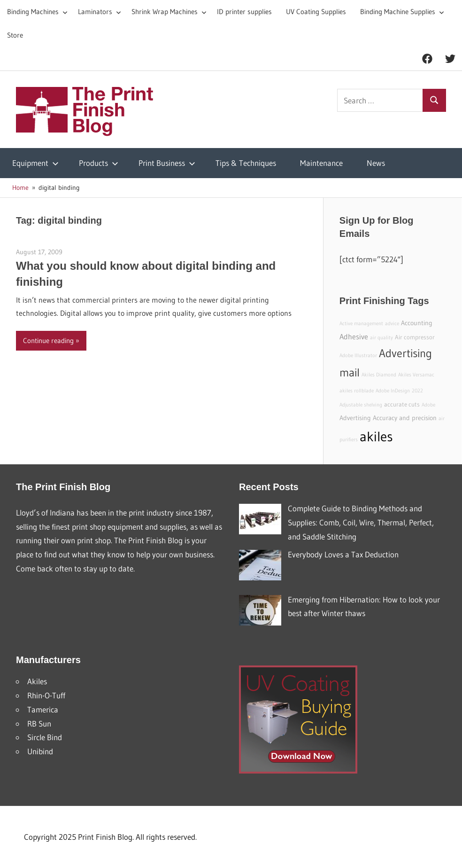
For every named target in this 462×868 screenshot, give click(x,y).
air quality (381, 338)
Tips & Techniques (246, 163)
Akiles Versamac (416, 375)
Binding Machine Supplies (402, 12)
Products (99, 163)
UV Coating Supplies (316, 12)
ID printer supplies (244, 12)
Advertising (355, 418)
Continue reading (48, 340)
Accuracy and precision (405, 418)
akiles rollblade (357, 391)
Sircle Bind (45, 737)
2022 (417, 391)
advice (392, 324)
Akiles (37, 681)
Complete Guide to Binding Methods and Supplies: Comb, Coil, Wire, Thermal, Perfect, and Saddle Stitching (361, 522)
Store (15, 35)
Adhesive (354, 336)
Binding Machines (37, 12)
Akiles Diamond (379, 375)
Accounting (417, 323)
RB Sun (39, 723)
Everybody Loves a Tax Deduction (343, 554)
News (376, 163)
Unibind (40, 751)
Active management (361, 324)
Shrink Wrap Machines (169, 12)
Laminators (100, 12)
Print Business (167, 163)
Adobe (428, 405)
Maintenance (321, 163)
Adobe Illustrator (358, 356)
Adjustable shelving (361, 405)
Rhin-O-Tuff (46, 695)
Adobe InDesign (393, 391)
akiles (376, 436)
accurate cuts (402, 404)
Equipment (35, 163)
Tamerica (43, 709)
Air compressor (415, 337)
